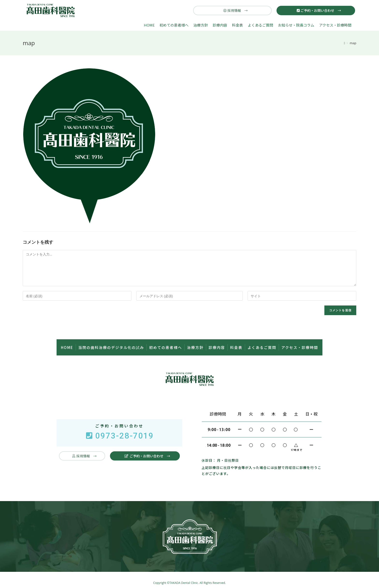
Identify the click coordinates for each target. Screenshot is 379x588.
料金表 (237, 25)
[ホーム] (345, 43)
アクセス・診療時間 (335, 25)
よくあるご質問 (260, 25)
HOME (149, 25)
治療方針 (201, 25)
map (353, 43)
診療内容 (220, 25)
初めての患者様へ (174, 25)
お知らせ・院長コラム (296, 25)
